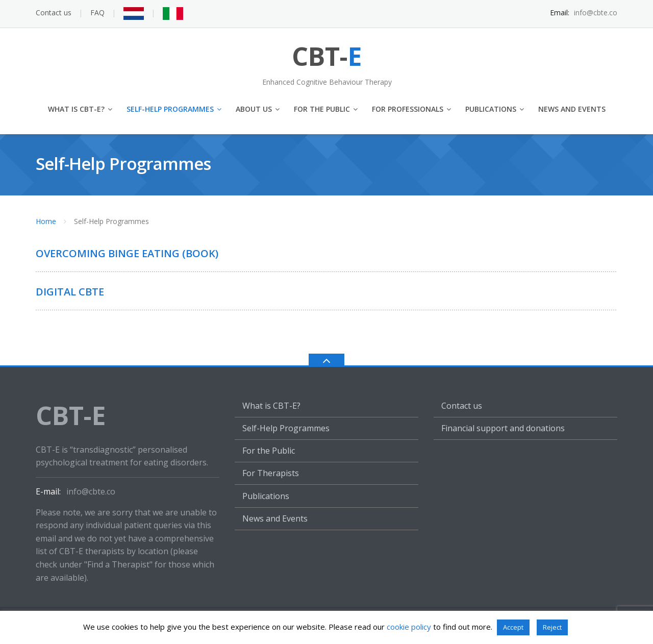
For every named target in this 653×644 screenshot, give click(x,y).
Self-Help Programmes (170, 109)
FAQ (97, 13)
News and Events (572, 109)
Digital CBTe (70, 292)
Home (46, 221)
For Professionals (408, 109)
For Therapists (271, 473)
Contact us (54, 13)
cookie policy (409, 627)
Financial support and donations (503, 428)
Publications (491, 109)
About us (254, 109)
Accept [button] (513, 627)
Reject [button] (552, 627)
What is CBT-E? (76, 109)
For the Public (322, 109)
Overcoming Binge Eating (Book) (127, 253)
